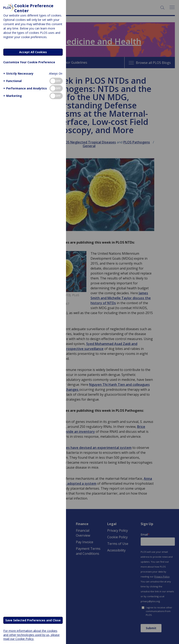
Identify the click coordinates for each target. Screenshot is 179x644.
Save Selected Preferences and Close (33, 620)
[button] (18, 73)
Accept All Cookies (33, 52)
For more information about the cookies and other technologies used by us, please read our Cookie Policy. (31, 635)
